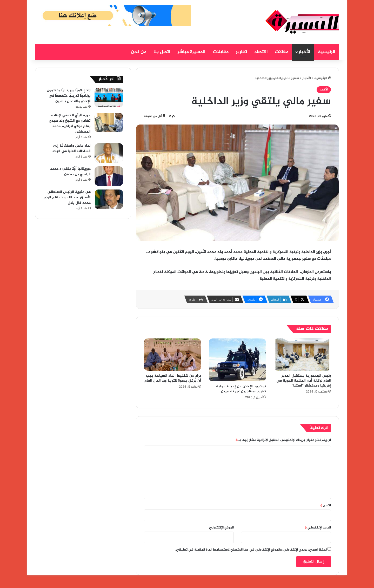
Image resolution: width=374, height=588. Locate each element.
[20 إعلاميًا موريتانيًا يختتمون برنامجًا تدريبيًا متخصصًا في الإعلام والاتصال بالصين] (109, 98)
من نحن (139, 52)
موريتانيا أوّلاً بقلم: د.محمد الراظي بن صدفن (70, 172)
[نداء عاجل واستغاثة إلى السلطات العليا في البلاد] (109, 153)
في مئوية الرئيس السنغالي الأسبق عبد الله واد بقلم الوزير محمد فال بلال (67, 197)
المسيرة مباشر (191, 52)
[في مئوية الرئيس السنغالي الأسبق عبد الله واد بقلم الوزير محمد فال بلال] (109, 199)
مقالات (282, 52)
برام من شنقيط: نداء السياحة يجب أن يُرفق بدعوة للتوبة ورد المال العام (173, 378)
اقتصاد (261, 52)
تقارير (241, 52)
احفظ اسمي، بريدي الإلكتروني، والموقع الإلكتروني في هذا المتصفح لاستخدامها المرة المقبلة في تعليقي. (251, 550)
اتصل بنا (162, 52)
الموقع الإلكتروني (221, 528)
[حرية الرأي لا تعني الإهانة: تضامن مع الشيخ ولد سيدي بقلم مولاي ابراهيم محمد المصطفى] (109, 123)
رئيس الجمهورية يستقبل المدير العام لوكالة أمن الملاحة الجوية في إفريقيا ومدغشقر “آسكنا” (304, 381)
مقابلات (221, 52)
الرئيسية (327, 52)
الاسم (326, 506)
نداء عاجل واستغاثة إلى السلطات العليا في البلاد (71, 148)
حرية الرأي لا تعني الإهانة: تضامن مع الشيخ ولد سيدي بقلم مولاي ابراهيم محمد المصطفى (70, 123)
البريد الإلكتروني (318, 528)
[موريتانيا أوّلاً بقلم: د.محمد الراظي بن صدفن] (109, 176)
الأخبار (304, 52)
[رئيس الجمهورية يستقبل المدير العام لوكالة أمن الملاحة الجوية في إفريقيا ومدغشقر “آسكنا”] (302, 355)
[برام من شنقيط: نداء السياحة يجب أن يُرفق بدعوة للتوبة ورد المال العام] (172, 355)
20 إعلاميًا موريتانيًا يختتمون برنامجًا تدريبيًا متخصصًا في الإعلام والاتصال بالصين (69, 96)
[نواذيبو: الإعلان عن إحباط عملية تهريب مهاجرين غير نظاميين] (237, 360)
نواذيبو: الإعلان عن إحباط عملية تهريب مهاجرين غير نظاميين (241, 389)
